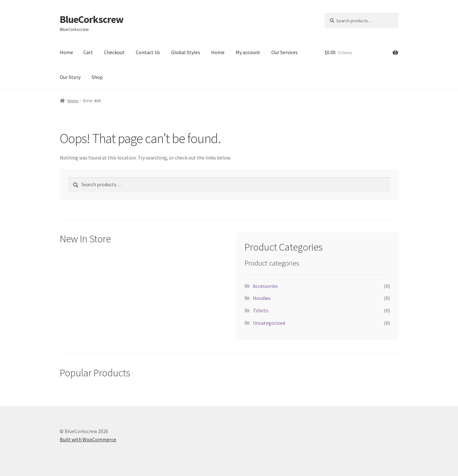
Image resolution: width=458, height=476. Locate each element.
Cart (88, 52)
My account (248, 52)
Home (66, 52)
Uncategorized (269, 323)
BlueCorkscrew (92, 19)
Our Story (70, 77)
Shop (97, 77)
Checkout (114, 52)
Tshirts (261, 310)
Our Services (285, 52)
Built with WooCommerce (88, 439)
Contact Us (148, 52)
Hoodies (262, 298)
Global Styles (186, 52)
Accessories (265, 286)
